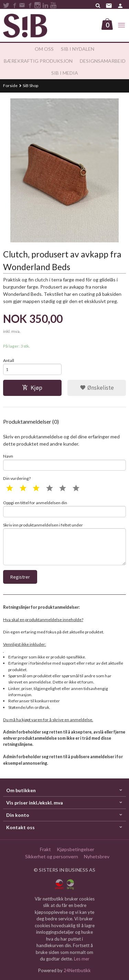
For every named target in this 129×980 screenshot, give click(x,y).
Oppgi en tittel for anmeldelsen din (65, 509)
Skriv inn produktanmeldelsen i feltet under (65, 544)
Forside (10, 86)
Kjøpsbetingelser (76, 849)
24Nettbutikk (77, 970)
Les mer (82, 959)
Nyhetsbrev (97, 856)
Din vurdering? (17, 478)
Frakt (45, 849)
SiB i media (65, 73)
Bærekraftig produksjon (38, 61)
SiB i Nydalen (78, 49)
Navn (65, 462)
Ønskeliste (97, 388)
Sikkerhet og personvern (52, 856)
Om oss (44, 49)
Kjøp (32, 388)
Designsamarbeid (103, 61)
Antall (9, 360)
